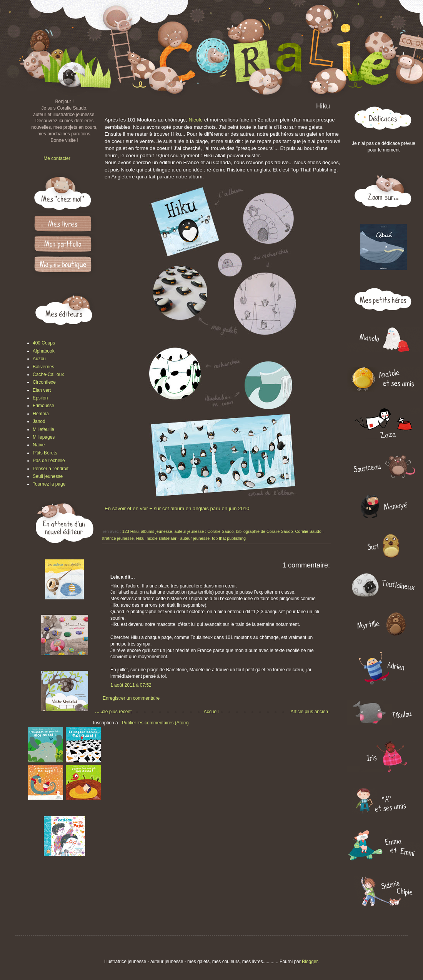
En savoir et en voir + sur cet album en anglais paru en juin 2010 (177, 508)
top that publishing (229, 538)
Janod (39, 421)
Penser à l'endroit (51, 469)
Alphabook (44, 351)
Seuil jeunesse (48, 476)
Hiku (140, 538)
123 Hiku (131, 531)
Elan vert (42, 390)
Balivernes (43, 367)
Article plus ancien (309, 712)
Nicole (196, 120)
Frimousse (43, 406)
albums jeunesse (156, 531)
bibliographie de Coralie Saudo (265, 531)
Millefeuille (43, 429)
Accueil (211, 712)
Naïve (39, 445)
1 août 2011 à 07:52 (131, 685)
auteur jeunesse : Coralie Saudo (204, 531)
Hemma (41, 414)
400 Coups (44, 343)
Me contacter (57, 158)
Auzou (39, 359)
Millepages (44, 437)
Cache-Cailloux (48, 374)
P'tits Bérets (45, 453)
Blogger (310, 962)
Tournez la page (49, 484)
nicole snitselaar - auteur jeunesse (178, 538)
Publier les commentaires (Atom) (155, 723)
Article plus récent (113, 712)
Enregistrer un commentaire (131, 698)
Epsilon (40, 398)
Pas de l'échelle (49, 461)
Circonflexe (44, 382)
